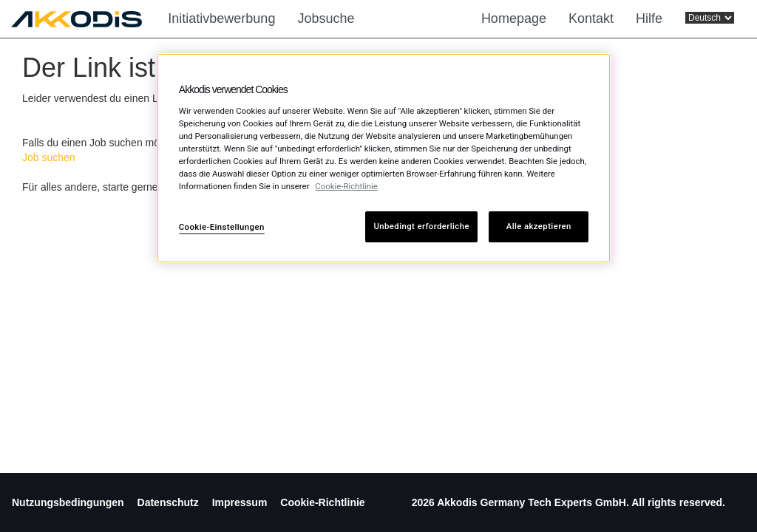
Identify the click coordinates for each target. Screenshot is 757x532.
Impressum (240, 502)
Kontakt (591, 18)
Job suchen (49, 157)
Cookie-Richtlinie (322, 502)
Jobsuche (326, 18)
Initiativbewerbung (221, 18)
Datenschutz (168, 502)
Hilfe (649, 18)
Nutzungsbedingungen (68, 502)
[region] (384, 158)
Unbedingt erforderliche (421, 226)
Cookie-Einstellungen (222, 227)
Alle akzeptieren (539, 226)
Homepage (514, 18)
